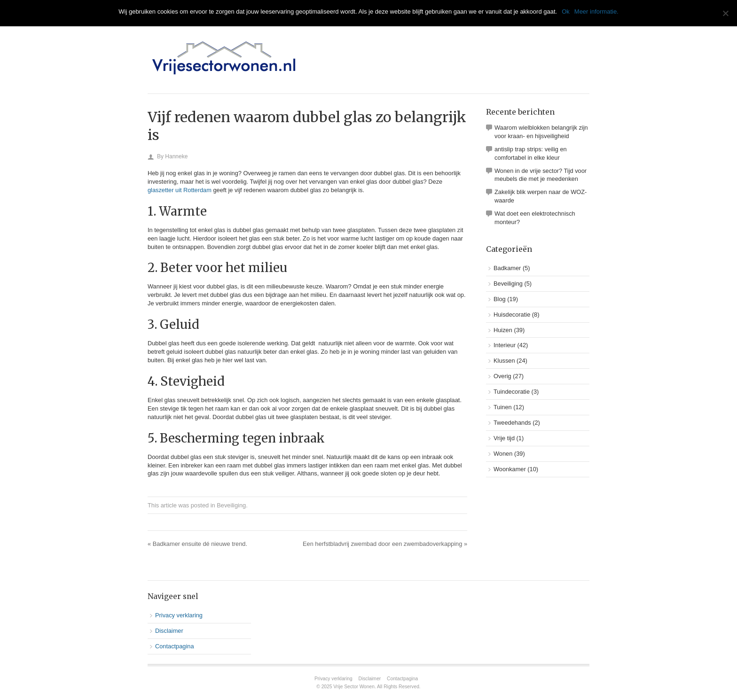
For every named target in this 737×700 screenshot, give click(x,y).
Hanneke (176, 156)
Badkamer (507, 268)
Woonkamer (510, 469)
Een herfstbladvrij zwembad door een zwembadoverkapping (385, 544)
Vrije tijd (504, 438)
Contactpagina (175, 646)
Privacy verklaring (179, 615)
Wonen (503, 454)
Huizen (503, 330)
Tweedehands (512, 423)
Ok (566, 12)
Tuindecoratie (512, 392)
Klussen (504, 361)
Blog (500, 299)
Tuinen (503, 407)
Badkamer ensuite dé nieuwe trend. (197, 544)
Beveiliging (231, 505)
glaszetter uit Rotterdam (180, 190)
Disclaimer (169, 631)
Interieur (505, 345)
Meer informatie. (596, 12)
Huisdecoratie (512, 315)
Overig (502, 376)
